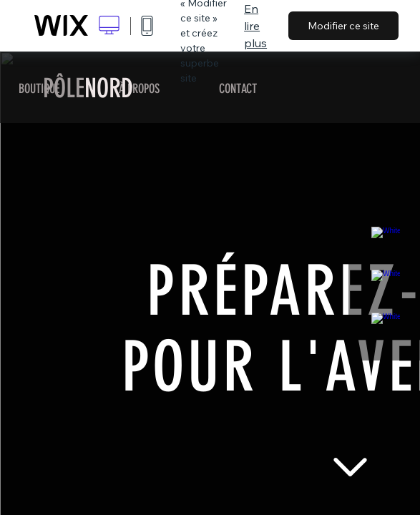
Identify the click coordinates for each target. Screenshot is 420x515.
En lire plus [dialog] (255, 26)
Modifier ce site (343, 26)
